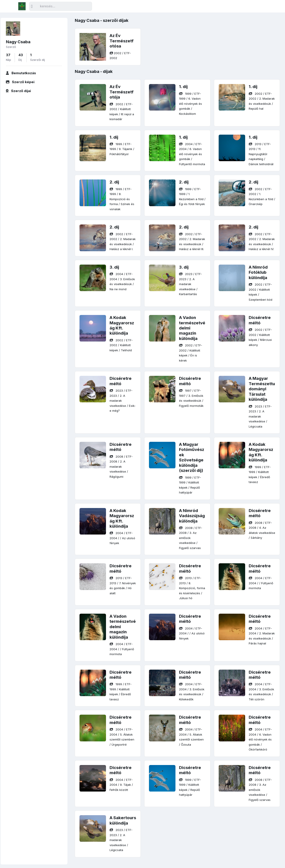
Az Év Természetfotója (122, 92)
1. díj (183, 87)
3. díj (114, 267)
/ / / (190, 104)
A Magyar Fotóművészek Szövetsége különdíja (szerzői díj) (192, 457)
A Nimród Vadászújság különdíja (192, 516)
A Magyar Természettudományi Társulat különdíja (262, 389)
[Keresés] (61, 6)
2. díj (114, 182)
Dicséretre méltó (260, 320)
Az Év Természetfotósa (122, 41)
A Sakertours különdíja (123, 820)
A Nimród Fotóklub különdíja (258, 272)
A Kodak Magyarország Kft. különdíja (122, 325)
